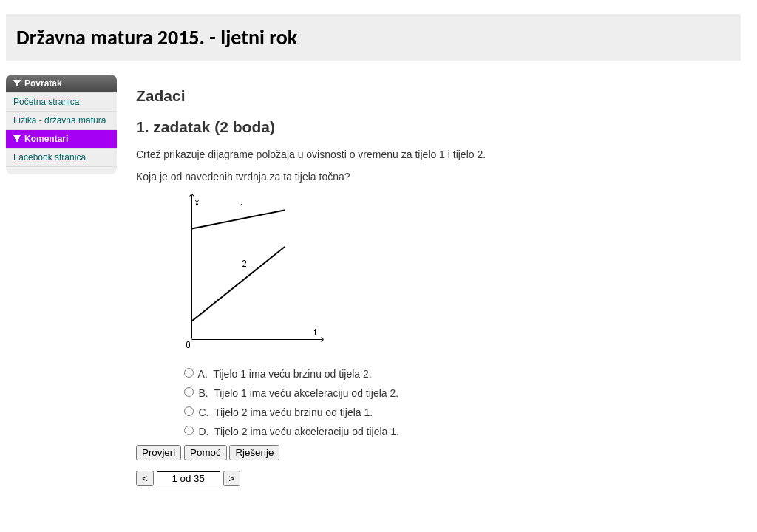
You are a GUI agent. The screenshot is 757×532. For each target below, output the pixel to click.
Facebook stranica (50, 157)
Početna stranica (46, 102)
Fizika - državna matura (60, 120)
